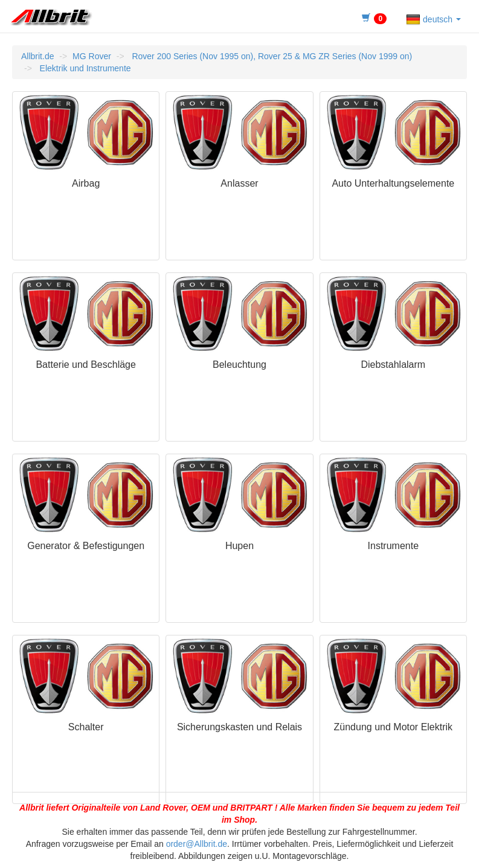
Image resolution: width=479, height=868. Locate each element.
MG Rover (92, 56)
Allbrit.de (37, 56)
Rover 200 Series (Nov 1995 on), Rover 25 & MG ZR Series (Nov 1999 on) (271, 56)
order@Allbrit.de (197, 844)
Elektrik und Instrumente (84, 68)
